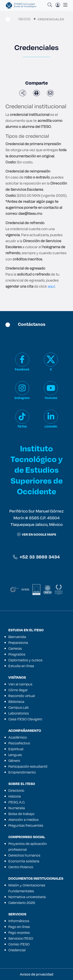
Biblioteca (16, 702)
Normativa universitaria (27, 897)
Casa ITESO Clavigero (25, 719)
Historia (15, 796)
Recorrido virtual (22, 696)
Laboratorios (19, 713)
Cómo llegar (18, 690)
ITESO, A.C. (17, 802)
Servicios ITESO (21, 938)
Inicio (25, 19)
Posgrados (17, 654)
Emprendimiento (22, 772)
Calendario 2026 (22, 903)
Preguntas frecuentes (26, 825)
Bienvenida (17, 637)
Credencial (17, 950)
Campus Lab (18, 707)
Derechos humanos (24, 855)
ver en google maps (37, 534)
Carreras (15, 648)
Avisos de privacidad (37, 974)
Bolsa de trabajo (21, 814)
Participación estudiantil (28, 766)
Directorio (16, 790)
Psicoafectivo (19, 743)
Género (14, 761)
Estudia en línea (21, 666)
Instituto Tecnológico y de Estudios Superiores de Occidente (37, 470)
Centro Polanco (21, 867)
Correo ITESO (19, 944)
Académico (18, 737)
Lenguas (15, 755)
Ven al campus (20, 684)
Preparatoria (18, 643)
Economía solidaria (24, 861)
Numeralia (17, 808)
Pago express (19, 932)
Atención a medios (23, 820)
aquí (51, 286)
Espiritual (16, 749)
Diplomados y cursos (25, 660)
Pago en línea (19, 927)
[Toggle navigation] (64, 5)
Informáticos (19, 921)
